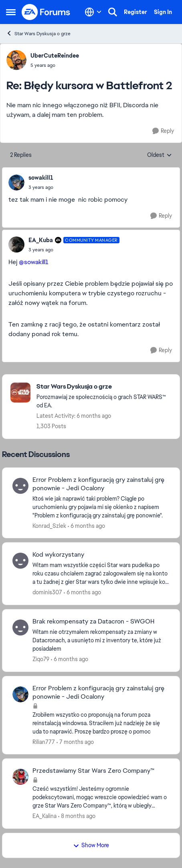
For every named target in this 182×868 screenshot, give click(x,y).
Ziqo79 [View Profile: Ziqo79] (41, 659)
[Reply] (163, 131)
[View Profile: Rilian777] (20, 694)
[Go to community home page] (46, 12)
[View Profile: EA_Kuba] (16, 245)
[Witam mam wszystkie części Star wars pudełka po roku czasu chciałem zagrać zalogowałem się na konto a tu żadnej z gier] (101, 574)
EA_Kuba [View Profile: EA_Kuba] (41, 240)
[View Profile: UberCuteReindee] (16, 60)
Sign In (163, 12)
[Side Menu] (11, 12)
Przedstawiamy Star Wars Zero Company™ (93, 771)
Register (135, 12)
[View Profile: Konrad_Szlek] (20, 486)
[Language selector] (93, 12)
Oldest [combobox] (160, 155)
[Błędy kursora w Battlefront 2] (55, 65)
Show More (91, 845)
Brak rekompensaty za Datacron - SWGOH (93, 621)
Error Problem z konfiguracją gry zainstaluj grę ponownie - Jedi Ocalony (98, 484)
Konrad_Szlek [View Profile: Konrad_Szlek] (49, 525)
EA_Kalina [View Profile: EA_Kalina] (44, 816)
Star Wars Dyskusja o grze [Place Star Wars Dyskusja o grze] (38, 33)
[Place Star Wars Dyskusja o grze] (104, 387)
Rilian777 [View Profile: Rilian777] (44, 742)
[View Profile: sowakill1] (16, 182)
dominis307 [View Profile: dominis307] (47, 592)
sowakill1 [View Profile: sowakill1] (41, 178)
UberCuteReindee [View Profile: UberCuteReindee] (55, 56)
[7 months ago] (75, 742)
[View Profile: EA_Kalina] (20, 777)
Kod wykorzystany (58, 555)
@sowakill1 (34, 262)
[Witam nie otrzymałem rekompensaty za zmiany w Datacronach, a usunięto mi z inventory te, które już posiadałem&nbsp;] (101, 640)
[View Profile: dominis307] (20, 561)
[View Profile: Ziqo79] (20, 627)
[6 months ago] (86, 526)
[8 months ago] (77, 816)
